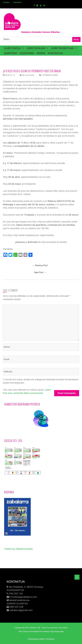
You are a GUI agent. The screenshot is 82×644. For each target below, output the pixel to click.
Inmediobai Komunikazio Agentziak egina (47, 631)
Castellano (17, 2)
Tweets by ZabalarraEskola (18, 549)
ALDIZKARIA (27, 53)
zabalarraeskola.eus (19, 600)
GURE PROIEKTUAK (62, 48)
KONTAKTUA (55, 53)
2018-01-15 (9, 75)
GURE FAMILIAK (36, 48)
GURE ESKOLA (12, 48)
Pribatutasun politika (36, 639)
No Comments (28, 75)
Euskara (6, 2)
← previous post (40, 265)
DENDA (41, 53)
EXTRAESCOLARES (50, 75)
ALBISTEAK (11, 53)
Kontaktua (50, 639)
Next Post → (40, 272)
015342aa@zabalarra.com (23, 597)
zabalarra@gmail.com (21, 610)
